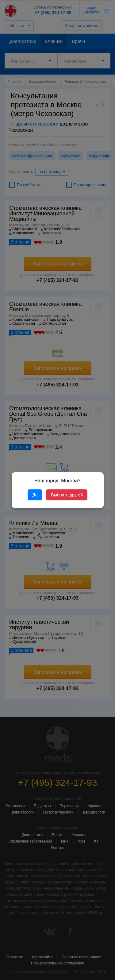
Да (35, 495)
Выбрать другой (67, 495)
